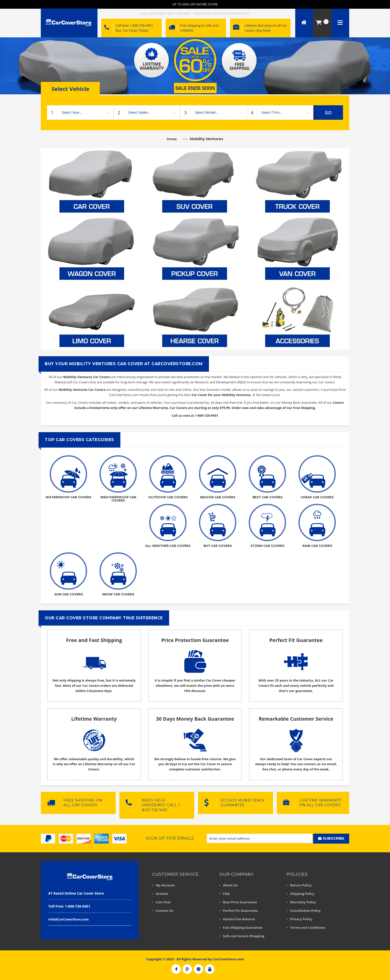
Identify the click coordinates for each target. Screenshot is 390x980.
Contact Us (164, 911)
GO (328, 113)
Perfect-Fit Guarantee (240, 911)
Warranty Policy (303, 902)
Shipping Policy (302, 894)
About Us (230, 885)
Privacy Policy (301, 919)
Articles (162, 894)
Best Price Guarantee (240, 902)
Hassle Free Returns (239, 919)
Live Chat (163, 902)
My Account (165, 885)
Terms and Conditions (308, 927)
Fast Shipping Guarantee (243, 927)
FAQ (226, 894)
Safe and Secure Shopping (244, 936)
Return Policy (301, 885)
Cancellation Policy (305, 911)
